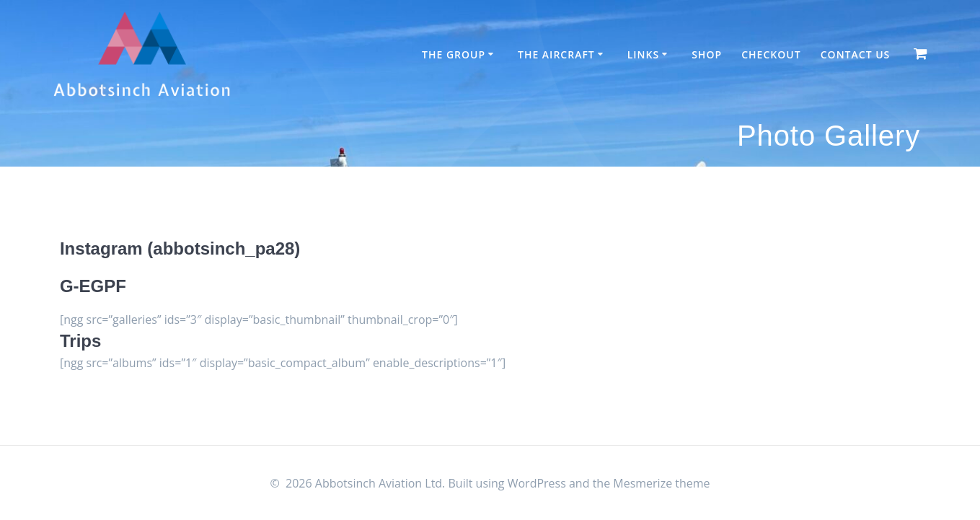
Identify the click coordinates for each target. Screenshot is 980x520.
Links (643, 54)
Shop (707, 54)
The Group (454, 54)
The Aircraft (556, 54)
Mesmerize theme (661, 483)
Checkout (771, 54)
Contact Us (856, 54)
